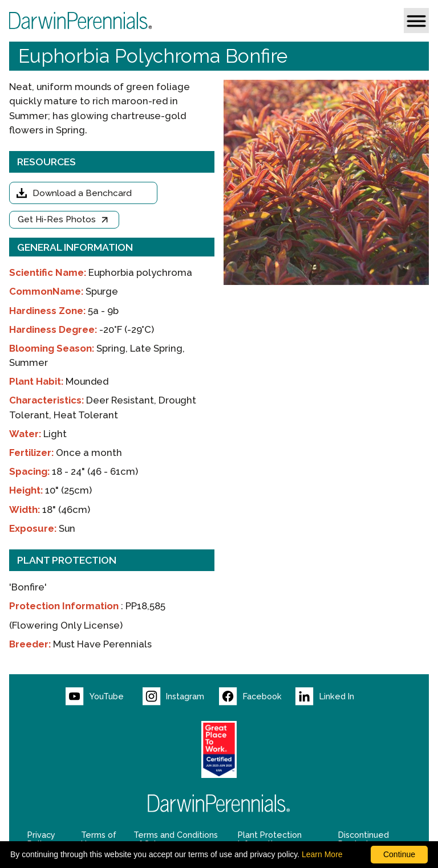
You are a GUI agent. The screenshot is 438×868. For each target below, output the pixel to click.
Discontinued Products (364, 840)
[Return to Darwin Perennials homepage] (219, 803)
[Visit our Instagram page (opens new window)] (181, 696)
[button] (416, 21)
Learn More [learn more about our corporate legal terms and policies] (322, 854)
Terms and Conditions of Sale (176, 840)
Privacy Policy (41, 840)
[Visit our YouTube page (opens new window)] (104, 696)
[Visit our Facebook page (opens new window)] (257, 696)
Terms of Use (99, 840)
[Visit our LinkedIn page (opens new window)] (334, 696)
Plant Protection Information (270, 840)
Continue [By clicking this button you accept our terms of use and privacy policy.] (399, 854)
